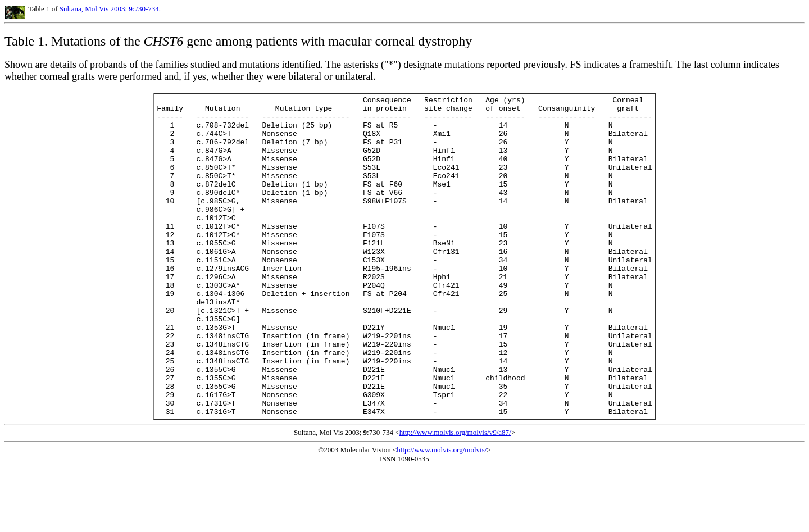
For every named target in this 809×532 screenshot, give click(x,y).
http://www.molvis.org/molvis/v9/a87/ (455, 496)
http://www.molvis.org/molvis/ (442, 514)
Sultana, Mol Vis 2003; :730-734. (110, 9)
